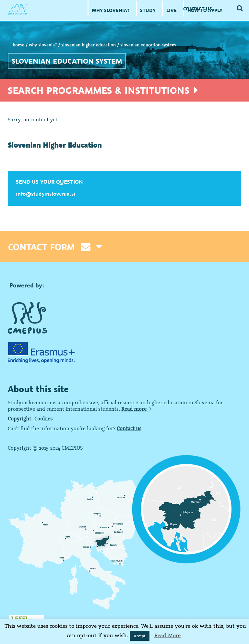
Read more (136, 409)
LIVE (172, 10)
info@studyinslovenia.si (46, 194)
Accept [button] (140, 636)
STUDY (148, 10)
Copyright (19, 419)
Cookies (43, 419)
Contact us (129, 428)
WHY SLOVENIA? (111, 10)
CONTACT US (198, 9)
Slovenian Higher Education (89, 45)
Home (18, 45)
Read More (167, 635)
